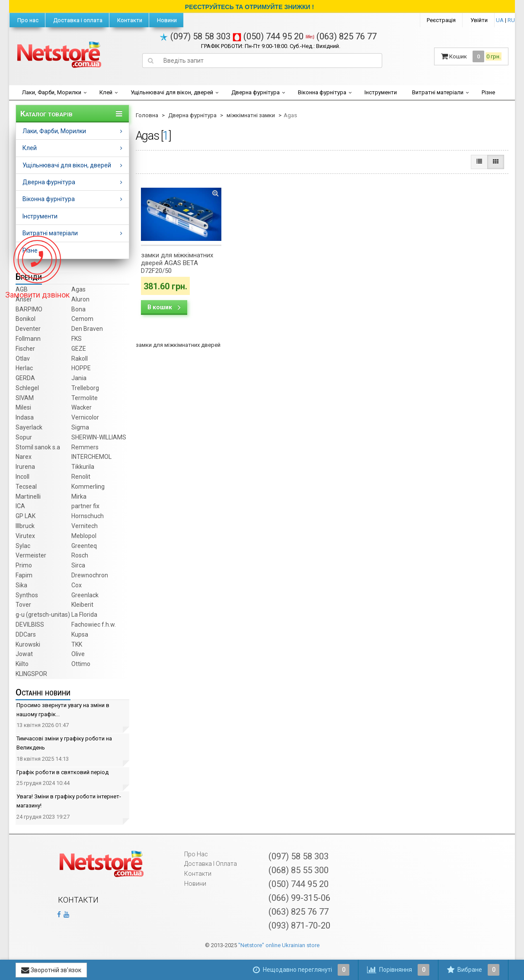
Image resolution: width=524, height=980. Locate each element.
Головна (147, 115)
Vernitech (85, 526)
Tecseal (26, 487)
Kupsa (80, 634)
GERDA (25, 378)
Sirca (78, 565)
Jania (79, 378)
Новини (166, 20)
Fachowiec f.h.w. (94, 625)
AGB (22, 289)
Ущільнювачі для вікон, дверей (172, 92)
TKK (77, 644)
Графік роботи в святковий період (62, 772)
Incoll (22, 477)
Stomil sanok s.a (38, 447)
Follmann (28, 339)
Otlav (23, 359)
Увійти (479, 20)
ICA (20, 506)
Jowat (24, 654)
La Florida (84, 615)
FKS (77, 339)
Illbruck (25, 526)
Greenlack (85, 595)
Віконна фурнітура (322, 92)
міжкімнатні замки (251, 115)
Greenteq (84, 546)
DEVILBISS (30, 625)
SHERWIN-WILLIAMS (99, 437)
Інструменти (381, 92)
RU (511, 20)
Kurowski (28, 644)
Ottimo (81, 664)
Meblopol (84, 536)
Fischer (25, 349)
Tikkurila (83, 467)
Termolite (85, 398)
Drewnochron (90, 575)
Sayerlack (29, 427)
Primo (24, 565)
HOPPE (81, 368)
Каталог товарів (46, 114)
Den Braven (87, 329)
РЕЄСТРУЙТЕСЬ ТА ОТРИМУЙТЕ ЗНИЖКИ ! (249, 7)
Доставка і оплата (77, 20)
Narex (24, 457)
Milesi (23, 407)
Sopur (24, 437)
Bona (78, 309)
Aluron (80, 299)
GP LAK (26, 516)
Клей (106, 92)
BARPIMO (29, 309)
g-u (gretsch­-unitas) (43, 615)
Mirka (79, 496)
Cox (77, 585)
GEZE (79, 349)
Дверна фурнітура (256, 92)
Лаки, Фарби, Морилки (52, 92)
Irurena (25, 467)
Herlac (24, 368)
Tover (23, 605)
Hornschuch (88, 516)
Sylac (23, 546)
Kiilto (22, 664)
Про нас (27, 20)
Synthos (27, 595)
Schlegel (27, 388)
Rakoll (80, 359)
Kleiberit (82, 605)
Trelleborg (85, 388)
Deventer (28, 329)
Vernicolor (85, 417)
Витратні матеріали (438, 92)
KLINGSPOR (31, 674)
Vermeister (31, 555)
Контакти (129, 20)
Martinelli (28, 496)
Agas (78, 289)
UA (500, 20)
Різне (488, 92)
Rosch (80, 555)
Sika (21, 585)
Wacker (81, 407)
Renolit (81, 477)
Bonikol (26, 319)
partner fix (85, 506)
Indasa (25, 417)
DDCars (26, 634)
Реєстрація (441, 20)
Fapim (24, 575)
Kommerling (88, 487)
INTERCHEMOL (91, 457)
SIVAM (25, 398)
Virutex (25, 536)
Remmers (85, 447)
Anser (24, 299)
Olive (78, 654)
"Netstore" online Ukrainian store (279, 945)
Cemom (82, 319)
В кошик (164, 307)
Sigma (80, 427)
